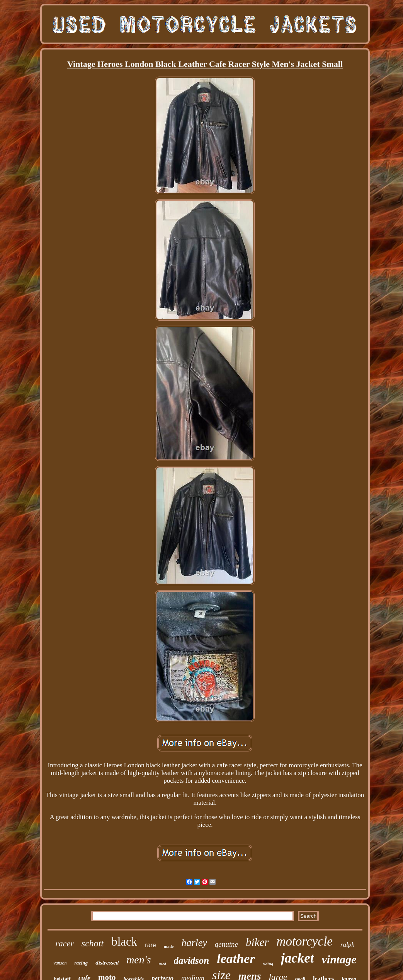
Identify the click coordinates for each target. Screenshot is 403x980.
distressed (107, 963)
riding (268, 964)
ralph (348, 945)
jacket (298, 958)
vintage (339, 959)
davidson (192, 960)
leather (236, 959)
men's (139, 960)
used (162, 964)
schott (93, 943)
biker (257, 942)
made (169, 946)
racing (81, 963)
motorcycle (305, 941)
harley (194, 943)
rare (150, 945)
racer (65, 943)
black (124, 942)
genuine (226, 944)
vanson (60, 963)
